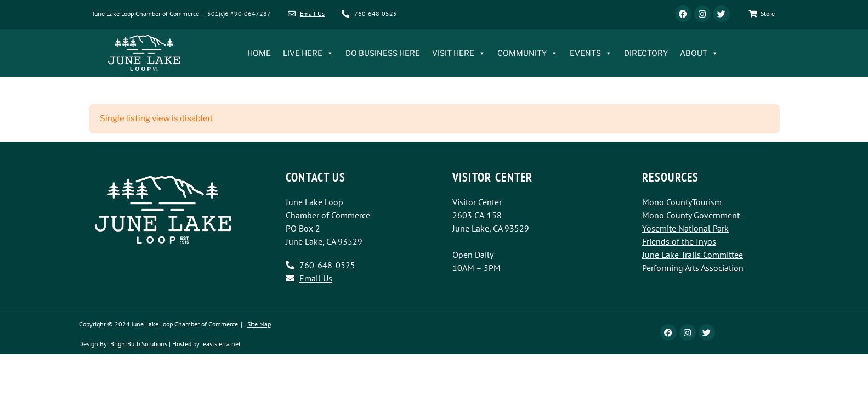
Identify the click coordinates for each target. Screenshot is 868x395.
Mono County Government (691, 215)
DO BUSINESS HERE (383, 53)
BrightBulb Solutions (139, 344)
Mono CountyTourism (682, 202)
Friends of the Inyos (679, 241)
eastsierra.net (222, 344)
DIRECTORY (646, 53)
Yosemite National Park (685, 228)
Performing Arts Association (693, 268)
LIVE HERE (308, 53)
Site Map (259, 324)
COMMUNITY (527, 53)
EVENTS (591, 53)
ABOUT (699, 53)
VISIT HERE (459, 53)
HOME (259, 53)
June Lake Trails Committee (693, 255)
